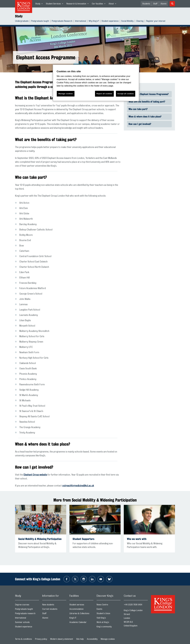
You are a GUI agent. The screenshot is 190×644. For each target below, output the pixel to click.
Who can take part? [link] (138, 109)
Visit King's (109, 618)
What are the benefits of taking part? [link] (147, 102)
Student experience (110, 21)
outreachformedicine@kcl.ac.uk (78, 486)
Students (146, 4)
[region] (96, 83)
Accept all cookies (126, 94)
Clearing (140, 21)
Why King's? (94, 21)
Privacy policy (41, 639)
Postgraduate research (27, 614)
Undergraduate (22, 21)
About (113, 4)
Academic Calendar (81, 623)
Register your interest (156, 21)
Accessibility (92, 639)
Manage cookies (108, 639)
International (80, 21)
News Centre (109, 605)
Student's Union (109, 614)
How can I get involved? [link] (140, 124)
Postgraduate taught (40, 21)
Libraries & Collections (81, 614)
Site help (80, 639)
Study (40, 4)
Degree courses (27, 605)
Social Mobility (127, 21)
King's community (109, 627)
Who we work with (137, 539)
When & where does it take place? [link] (145, 116)
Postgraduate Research (62, 21)
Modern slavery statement (62, 639)
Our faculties (99, 4)
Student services (81, 605)
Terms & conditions (23, 639)
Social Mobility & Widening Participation (40, 539)
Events (109, 610)
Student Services (55, 4)
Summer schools (27, 623)
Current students (54, 610)
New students (54, 605)
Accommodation (81, 610)
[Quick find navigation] (149, 109)
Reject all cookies (104, 94)
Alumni (163, 4)
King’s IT (81, 618)
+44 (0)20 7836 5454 (133, 605)
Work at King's (109, 623)
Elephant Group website (35, 475)
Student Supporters (83, 539)
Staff (155, 4)
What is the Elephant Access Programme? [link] (149, 94)
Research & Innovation (78, 4)
